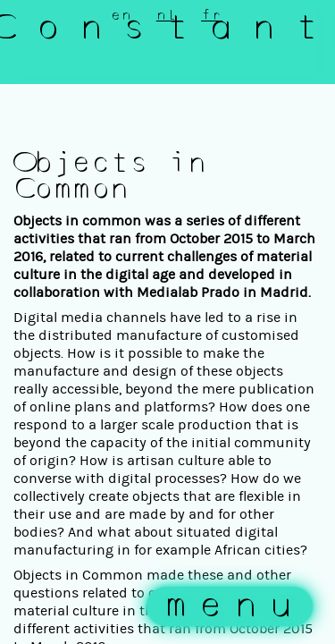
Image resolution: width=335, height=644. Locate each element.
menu (234, 606)
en (121, 15)
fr (212, 15)
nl (167, 15)
